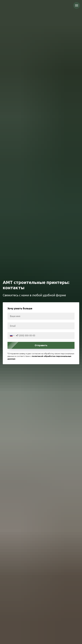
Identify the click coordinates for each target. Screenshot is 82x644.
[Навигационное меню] (77, 5)
